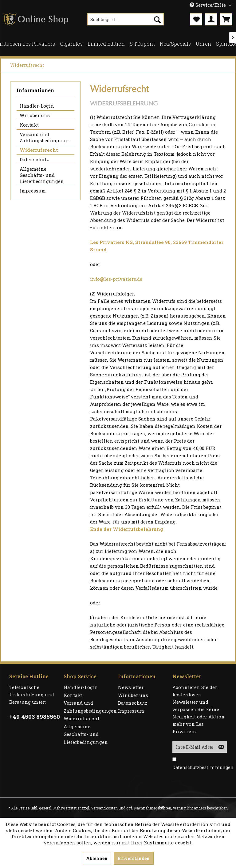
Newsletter (131, 687)
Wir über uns (35, 115)
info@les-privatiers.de (116, 279)
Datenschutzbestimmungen (203, 767)
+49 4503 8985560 (35, 716)
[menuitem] (126, 19)
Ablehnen (97, 858)
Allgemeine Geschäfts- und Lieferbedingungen (42, 175)
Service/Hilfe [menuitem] (208, 5)
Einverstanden (134, 858)
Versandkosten (104, 808)
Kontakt (29, 125)
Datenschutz (34, 159)
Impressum (33, 191)
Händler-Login (37, 106)
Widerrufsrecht (39, 150)
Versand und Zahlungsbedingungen (46, 137)
